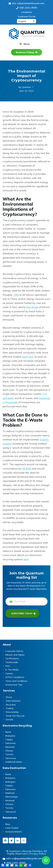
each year (28, 357)
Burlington (10, 782)
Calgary (9, 739)
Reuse (9, 697)
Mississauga (11, 797)
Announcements (14, 832)
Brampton (10, 736)
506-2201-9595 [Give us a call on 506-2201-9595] (27, 8)
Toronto (9, 754)
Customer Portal (27, 16)
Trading (9, 708)
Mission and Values (15, 655)
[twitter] (11, 841)
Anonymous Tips (14, 685)
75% (16, 295)
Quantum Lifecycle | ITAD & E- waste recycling (27, 33)
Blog (7, 824)
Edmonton (10, 743)
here (26, 559)
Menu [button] (27, 44)
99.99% (27, 469)
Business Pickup (25, 52)
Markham (10, 793)
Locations (26, 12)
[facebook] (5, 841)
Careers (9, 673)
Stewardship (12, 712)
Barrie (8, 732)
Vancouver (11, 758)
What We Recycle (15, 716)
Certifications (12, 658)
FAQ (7, 666)
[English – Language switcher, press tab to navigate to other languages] (26, 21)
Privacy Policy (38, 854)
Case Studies (12, 828)
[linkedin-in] (18, 841)
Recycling (11, 705)
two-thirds (32, 307)
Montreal (10, 747)
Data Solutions (13, 701)
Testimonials (12, 662)
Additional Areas (14, 762)
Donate (9, 719)
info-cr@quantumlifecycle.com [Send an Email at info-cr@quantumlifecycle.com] (26, 3)
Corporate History (14, 651)
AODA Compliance (15, 677)
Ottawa (9, 751)
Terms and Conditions (16, 681)
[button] (46, 860)
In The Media (12, 670)
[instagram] (24, 841)
